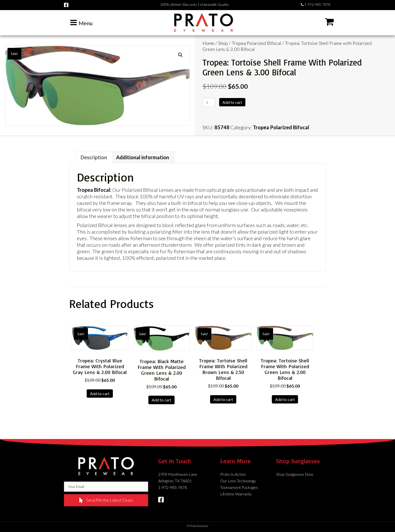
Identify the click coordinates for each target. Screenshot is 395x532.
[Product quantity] (209, 102)
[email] (106, 487)
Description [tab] (94, 157)
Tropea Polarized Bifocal (256, 43)
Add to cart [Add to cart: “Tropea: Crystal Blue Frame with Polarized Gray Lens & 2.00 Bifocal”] (100, 394)
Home (208, 43)
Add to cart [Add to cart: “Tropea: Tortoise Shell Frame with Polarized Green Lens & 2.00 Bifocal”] (285, 399)
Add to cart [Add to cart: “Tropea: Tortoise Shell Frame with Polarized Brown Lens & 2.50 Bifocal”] (223, 399)
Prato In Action (233, 474)
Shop (223, 43)
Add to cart (232, 102)
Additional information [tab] (143, 157)
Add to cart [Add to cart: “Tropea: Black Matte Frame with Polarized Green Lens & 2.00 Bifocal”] (161, 400)
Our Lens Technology (238, 481)
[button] (180, 55)
